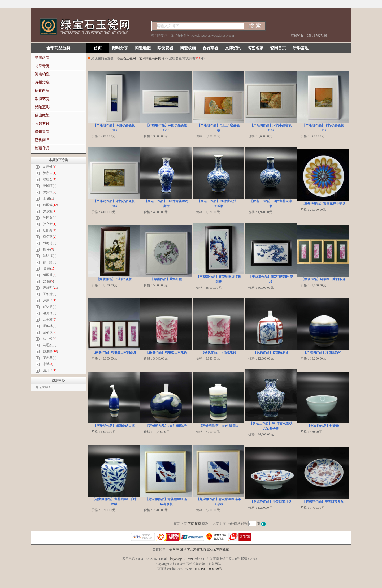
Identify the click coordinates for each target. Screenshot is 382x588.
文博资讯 (233, 48)
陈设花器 (165, 48)
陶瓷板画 (188, 48)
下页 (191, 524)
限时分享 (120, 48)
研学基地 (301, 48)
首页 (98, 48)
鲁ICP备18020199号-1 (210, 569)
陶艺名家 (255, 48)
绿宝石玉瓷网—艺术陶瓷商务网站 (141, 58)
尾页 (198, 524)
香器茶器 (210, 48)
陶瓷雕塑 (143, 48)
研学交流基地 (193, 549)
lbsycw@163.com (181, 559)
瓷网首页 (278, 48)
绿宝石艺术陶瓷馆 (216, 549)
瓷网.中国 (176, 549)
